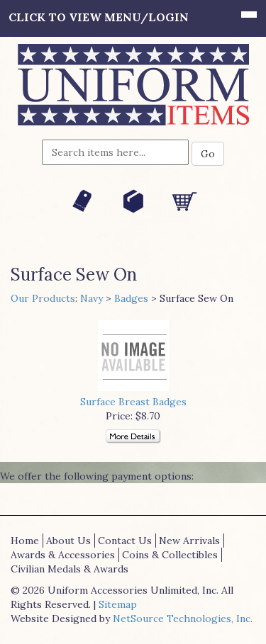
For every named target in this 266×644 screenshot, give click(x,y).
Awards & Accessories (63, 555)
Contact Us (125, 541)
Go (208, 154)
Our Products (43, 298)
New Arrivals (189, 541)
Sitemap (118, 604)
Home (25, 541)
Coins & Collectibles (170, 555)
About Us (68, 541)
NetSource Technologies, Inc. (183, 618)
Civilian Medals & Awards (70, 569)
